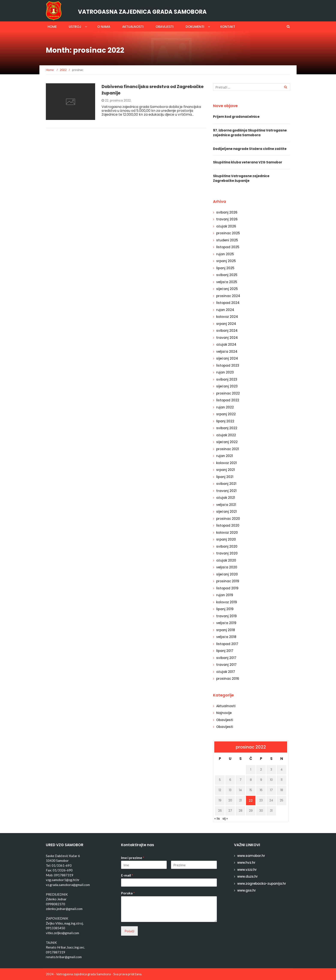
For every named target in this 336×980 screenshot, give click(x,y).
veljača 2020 (227, 567)
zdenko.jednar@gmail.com (64, 909)
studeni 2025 (227, 240)
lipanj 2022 (225, 421)
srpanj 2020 (226, 539)
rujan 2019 (225, 595)
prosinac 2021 (228, 449)
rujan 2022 (225, 407)
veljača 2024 (227, 352)
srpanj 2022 (226, 414)
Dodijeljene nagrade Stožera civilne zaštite (250, 149)
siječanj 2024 (227, 358)
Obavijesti (165, 27)
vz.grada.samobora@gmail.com (68, 885)
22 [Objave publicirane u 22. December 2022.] (251, 801)
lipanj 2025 (225, 268)
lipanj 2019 (225, 609)
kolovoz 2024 (227, 317)
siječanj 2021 (226, 512)
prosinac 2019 (228, 581)
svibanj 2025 (227, 275)
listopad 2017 (227, 644)
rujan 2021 (225, 456)
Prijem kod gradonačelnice (236, 117)
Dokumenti (195, 27)
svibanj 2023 (227, 379)
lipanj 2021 (225, 477)
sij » (225, 819)
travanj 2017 (226, 665)
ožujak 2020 (226, 560)
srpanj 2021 (226, 470)
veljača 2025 (227, 282)
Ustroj (75, 27)
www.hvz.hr (246, 863)
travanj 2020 (227, 553)
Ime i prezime (133, 858)
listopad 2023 (228, 365)
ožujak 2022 (226, 435)
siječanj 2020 (227, 574)
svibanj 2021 (226, 484)
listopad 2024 (228, 303)
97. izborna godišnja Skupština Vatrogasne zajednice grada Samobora (250, 133)
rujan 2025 (225, 254)
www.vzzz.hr (247, 870)
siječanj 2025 (227, 289)
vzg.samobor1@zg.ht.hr (63, 880)
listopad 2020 (228, 525)
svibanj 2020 (227, 546)
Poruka (128, 893)
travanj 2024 (227, 338)
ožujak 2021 (226, 498)
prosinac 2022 (228, 393)
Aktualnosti (133, 27)
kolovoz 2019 (227, 602)
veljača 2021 (226, 505)
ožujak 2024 (226, 344)
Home (52, 27)
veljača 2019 (226, 623)
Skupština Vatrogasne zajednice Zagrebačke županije (241, 178)
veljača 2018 (226, 637)
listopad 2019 (227, 588)
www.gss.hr (247, 890)
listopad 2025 (228, 247)
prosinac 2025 (228, 233)
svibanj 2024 (227, 331)
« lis (217, 819)
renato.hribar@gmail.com (64, 957)
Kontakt (228, 27)
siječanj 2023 (227, 386)
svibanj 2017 (226, 658)
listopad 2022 (228, 400)
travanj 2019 (226, 616)
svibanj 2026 (227, 212)
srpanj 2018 (226, 630)
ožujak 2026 (226, 226)
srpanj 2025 (226, 261)
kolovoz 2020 (227, 533)
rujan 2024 (225, 310)
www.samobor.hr (251, 856)
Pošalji (129, 931)
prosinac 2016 (228, 679)
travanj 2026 (227, 219)
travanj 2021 (226, 491)
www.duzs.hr (247, 876)
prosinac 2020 (228, 519)
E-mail (127, 875)
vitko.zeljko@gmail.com (62, 933)
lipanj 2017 (225, 651)
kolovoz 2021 (226, 463)
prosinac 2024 (228, 296)
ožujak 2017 (226, 672)
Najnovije (224, 713)
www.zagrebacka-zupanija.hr (262, 884)
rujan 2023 (225, 372)
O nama (104, 27)
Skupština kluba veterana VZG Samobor (248, 162)
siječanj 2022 (227, 442)
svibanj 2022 (227, 428)
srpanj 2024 (226, 324)
